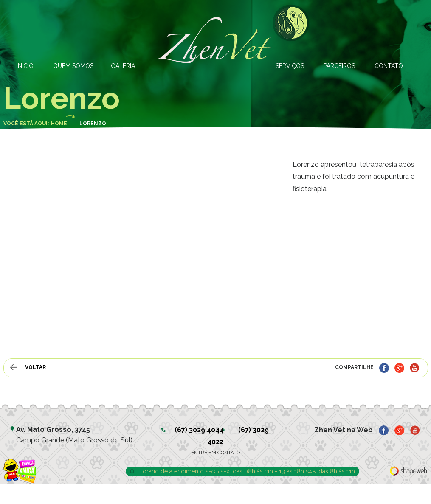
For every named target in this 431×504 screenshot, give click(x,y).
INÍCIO (25, 66)
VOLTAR (35, 367)
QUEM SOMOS (73, 66)
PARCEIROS (339, 66)
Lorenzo (93, 124)
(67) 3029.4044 (199, 430)
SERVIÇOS (290, 66)
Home (59, 124)
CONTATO (389, 66)
